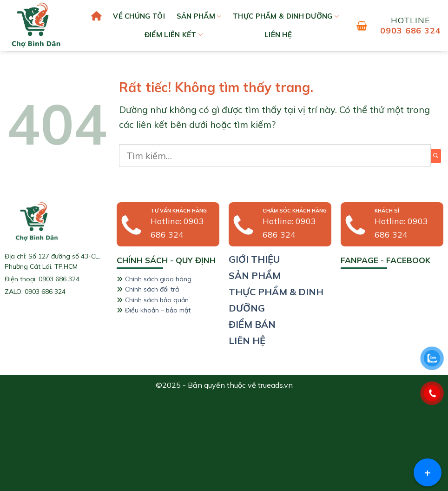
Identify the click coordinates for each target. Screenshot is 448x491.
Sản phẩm (199, 16)
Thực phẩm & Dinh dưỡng (286, 16)
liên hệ (278, 35)
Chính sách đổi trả (152, 289)
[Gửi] (436, 156)
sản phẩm (255, 275)
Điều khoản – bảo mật (158, 310)
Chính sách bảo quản (157, 300)
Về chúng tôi (139, 16)
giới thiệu (254, 259)
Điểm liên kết (174, 35)
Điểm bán (252, 324)
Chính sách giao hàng (158, 279)
